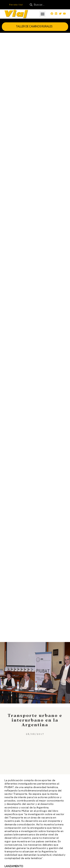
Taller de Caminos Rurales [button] (35, 27)
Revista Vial (16, 5)
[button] (42, 14)
